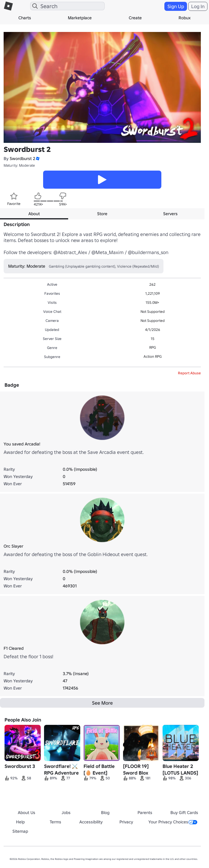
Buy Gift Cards (184, 813)
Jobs (66, 813)
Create (135, 18)
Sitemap (20, 831)
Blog (105, 813)
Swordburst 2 (22, 159)
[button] (37, 159)
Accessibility (91, 822)
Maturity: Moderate (19, 165)
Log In (198, 6)
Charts (25, 18)
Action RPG (153, 356)
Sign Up (176, 6)
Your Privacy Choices (173, 822)
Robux (185, 18)
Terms (55, 822)
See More (102, 703)
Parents (145, 813)
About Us (27, 813)
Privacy (126, 822)
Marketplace (80, 18)
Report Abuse (189, 373)
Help (20, 822)
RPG (153, 347)
